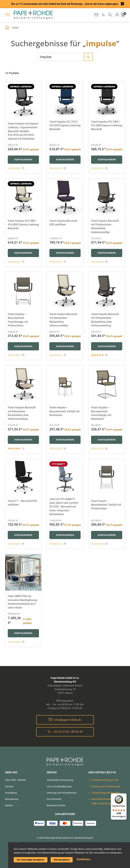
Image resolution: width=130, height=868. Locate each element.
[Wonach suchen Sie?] (61, 57)
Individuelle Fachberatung (60, 780)
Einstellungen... (84, 859)
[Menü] (125, 795)
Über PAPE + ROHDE (15, 780)
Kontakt (9, 786)
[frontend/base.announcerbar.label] (122, 4)
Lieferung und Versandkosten (62, 793)
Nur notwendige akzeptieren (31, 860)
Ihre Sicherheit (54, 799)
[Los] (88, 57)
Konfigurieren (23, 159)
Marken (9, 805)
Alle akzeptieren (62, 860)
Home (7, 28)
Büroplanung (12, 799)
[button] (103, 15)
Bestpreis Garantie (56, 805)
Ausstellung (11, 793)
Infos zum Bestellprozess (59, 786)
